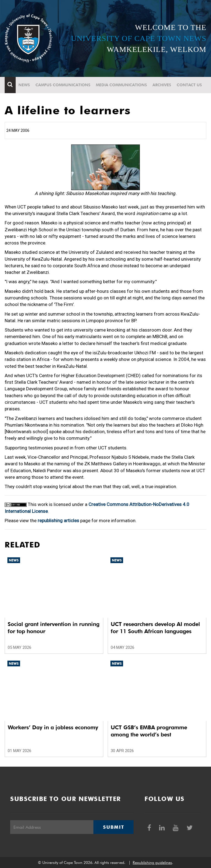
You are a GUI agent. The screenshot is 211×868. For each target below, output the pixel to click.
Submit (113, 827)
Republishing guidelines (152, 863)
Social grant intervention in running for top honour (54, 628)
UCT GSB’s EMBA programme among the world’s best (149, 731)
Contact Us (189, 85)
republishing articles (58, 521)
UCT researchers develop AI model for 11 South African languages (155, 628)
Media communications (121, 85)
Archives (162, 85)
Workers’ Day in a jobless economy (53, 727)
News (24, 85)
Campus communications (63, 85)
